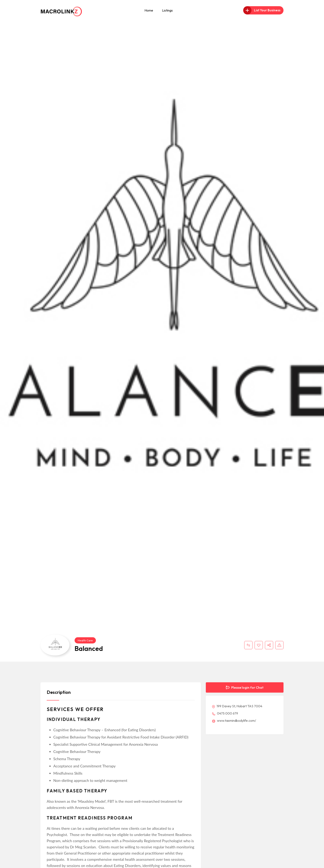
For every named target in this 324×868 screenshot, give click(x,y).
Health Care (85, 640)
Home (149, 10)
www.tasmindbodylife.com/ (234, 721)
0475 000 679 (225, 713)
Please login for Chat (245, 687)
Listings (167, 10)
